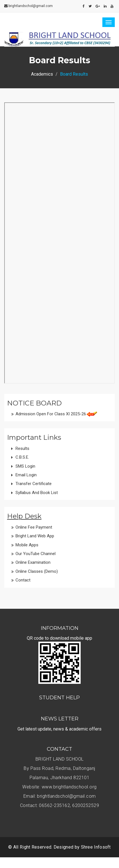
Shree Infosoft (96, 847)
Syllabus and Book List (37, 493)
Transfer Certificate (34, 484)
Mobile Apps (27, 545)
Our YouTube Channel (36, 554)
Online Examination (33, 562)
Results (22, 448)
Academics (42, 74)
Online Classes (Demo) (37, 571)
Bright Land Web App (35, 536)
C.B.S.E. (22, 457)
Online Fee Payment (34, 527)
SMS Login (25, 466)
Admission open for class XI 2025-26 (51, 414)
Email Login (26, 475)
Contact (23, 580)
